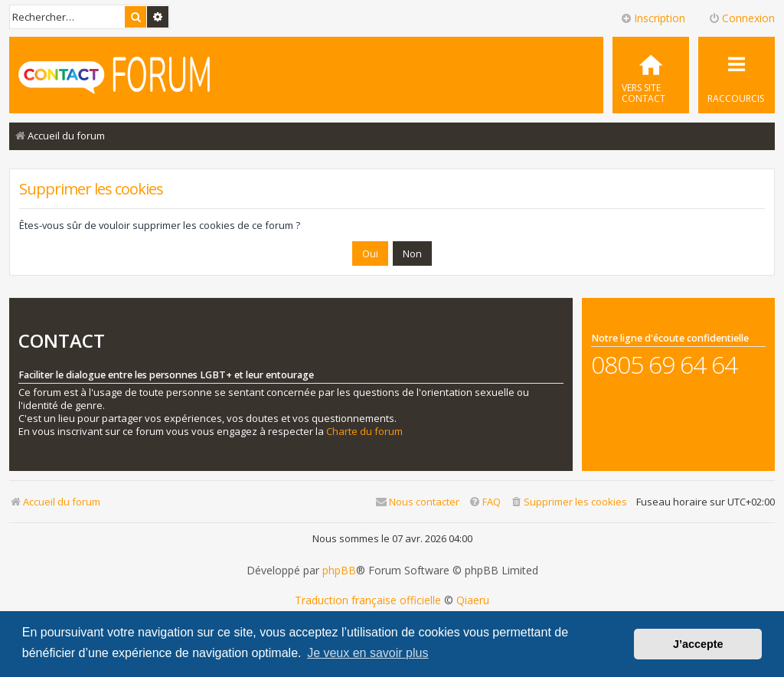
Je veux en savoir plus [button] (367, 653)
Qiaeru (473, 600)
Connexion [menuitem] (742, 18)
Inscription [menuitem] (653, 18)
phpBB (339, 571)
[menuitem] (651, 75)
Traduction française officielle (368, 600)
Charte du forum (364, 432)
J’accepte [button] (698, 644)
